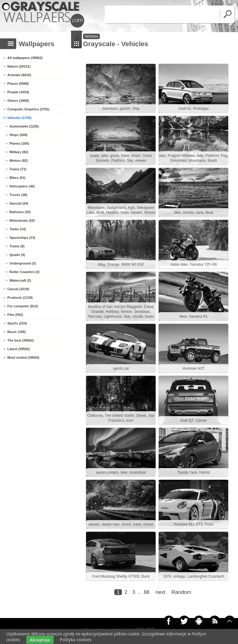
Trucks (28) (18, 195)
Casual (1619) (18, 289)
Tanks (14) (18, 229)
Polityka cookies (76, 640)
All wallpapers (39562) (25, 58)
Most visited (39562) (23, 357)
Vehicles (91, 36)
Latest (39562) (19, 349)
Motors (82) (19, 161)
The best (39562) (21, 340)
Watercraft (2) (20, 280)
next (161, 592)
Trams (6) (17, 246)
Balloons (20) (20, 212)
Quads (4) (17, 255)
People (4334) (18, 92)
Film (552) (15, 315)
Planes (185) (19, 143)
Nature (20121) (19, 66)
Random (181, 592)
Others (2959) (18, 101)
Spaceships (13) (22, 238)
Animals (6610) (19, 75)
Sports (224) (17, 323)
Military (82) (19, 152)
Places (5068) (18, 83)
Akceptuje (40, 640)
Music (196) (17, 332)
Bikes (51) (17, 178)
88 (147, 592)
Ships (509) (19, 135)
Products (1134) (20, 298)
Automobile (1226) (24, 126)
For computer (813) (23, 306)
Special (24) (19, 203)
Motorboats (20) (22, 220)
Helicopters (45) (22, 186)
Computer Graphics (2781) (28, 109)
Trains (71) (18, 169)
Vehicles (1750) (19, 118)
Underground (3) (23, 263)
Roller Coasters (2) (25, 272)
